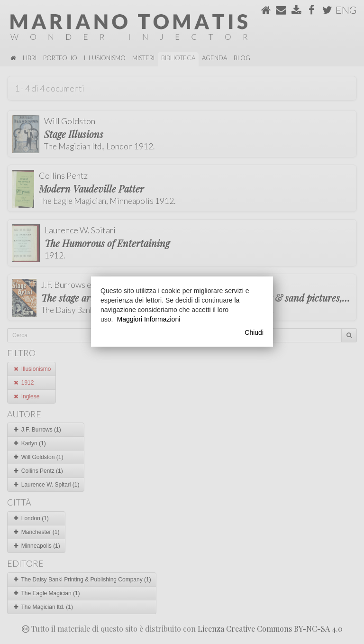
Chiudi (254, 332)
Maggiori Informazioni (148, 319)
